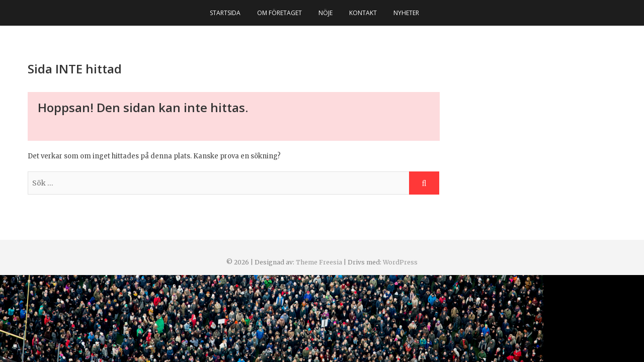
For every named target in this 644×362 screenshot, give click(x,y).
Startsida (225, 13)
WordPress (400, 262)
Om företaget (279, 13)
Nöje (326, 13)
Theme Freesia (319, 262)
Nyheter (406, 13)
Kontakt (363, 13)
